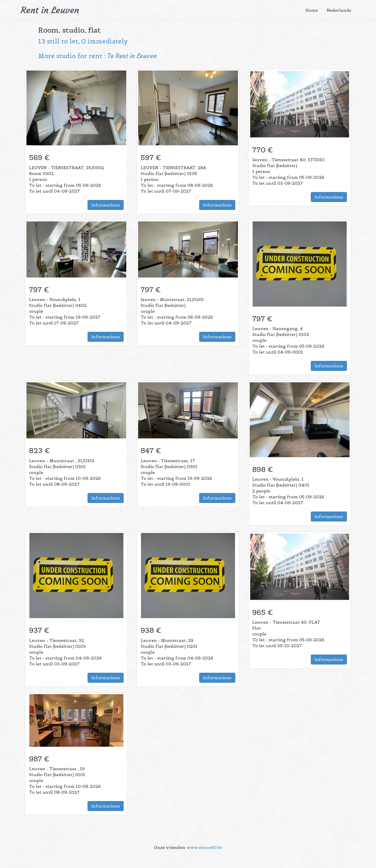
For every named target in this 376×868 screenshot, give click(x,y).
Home (312, 10)
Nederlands (339, 10)
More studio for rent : (73, 56)
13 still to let (58, 41)
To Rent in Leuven (132, 56)
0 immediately (105, 41)
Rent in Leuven (50, 10)
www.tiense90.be (204, 847)
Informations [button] (106, 205)
